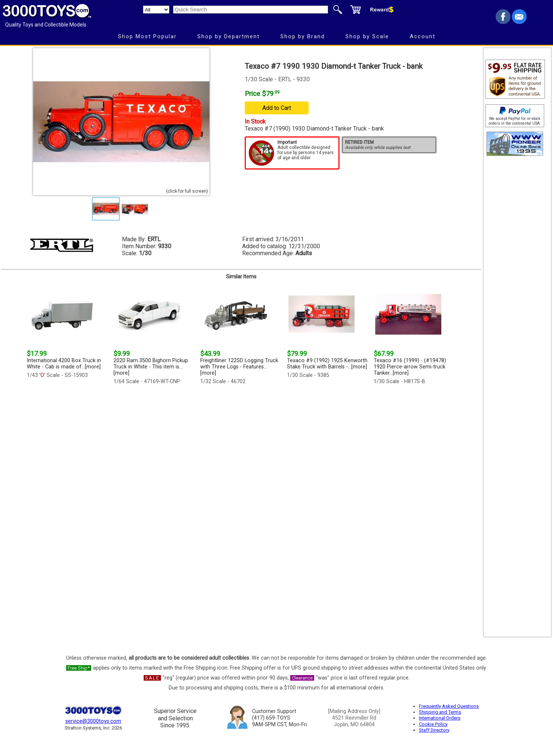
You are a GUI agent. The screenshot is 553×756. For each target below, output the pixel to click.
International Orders (440, 718)
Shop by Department (229, 36)
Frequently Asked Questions (449, 706)
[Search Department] (156, 10)
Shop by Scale (367, 36)
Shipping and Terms (440, 712)
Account (423, 36)
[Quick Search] (251, 10)
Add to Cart (277, 108)
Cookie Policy (433, 724)
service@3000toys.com (93, 721)
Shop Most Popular (147, 36)
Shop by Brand (303, 36)
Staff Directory (434, 730)
